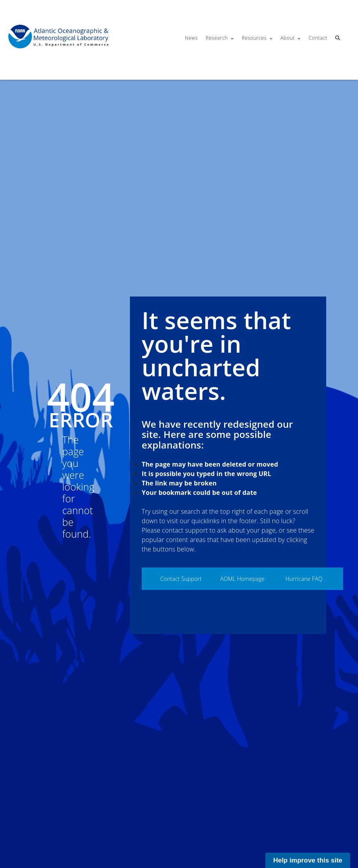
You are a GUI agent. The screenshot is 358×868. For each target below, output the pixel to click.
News (191, 38)
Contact (318, 38)
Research (217, 38)
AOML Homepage (242, 579)
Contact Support (181, 579)
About (288, 38)
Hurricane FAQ (304, 579)
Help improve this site (308, 860)
